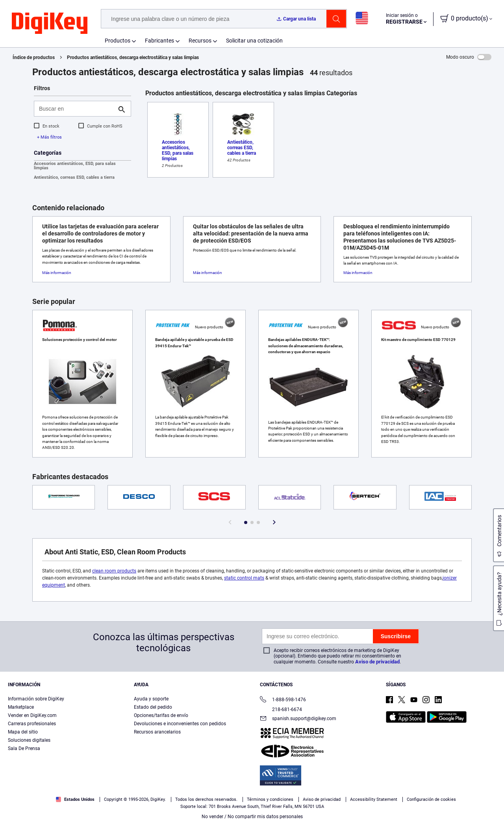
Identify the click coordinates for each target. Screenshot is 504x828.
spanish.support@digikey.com (298, 719)
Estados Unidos (75, 799)
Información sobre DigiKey (36, 699)
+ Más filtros (49, 137)
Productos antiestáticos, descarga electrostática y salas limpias (133, 57)
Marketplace (21, 707)
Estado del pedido (153, 707)
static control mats (244, 578)
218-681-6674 (281, 709)
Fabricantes (159, 41)
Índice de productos (34, 57)
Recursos (200, 41)
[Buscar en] (76, 109)
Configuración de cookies (431, 799)
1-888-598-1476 (283, 700)
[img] (50, 24)
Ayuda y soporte (151, 699)
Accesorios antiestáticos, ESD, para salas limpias (75, 166)
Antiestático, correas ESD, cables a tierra (74, 177)
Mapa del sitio (23, 732)
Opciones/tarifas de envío (161, 715)
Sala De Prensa (24, 748)
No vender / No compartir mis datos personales (252, 817)
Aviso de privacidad (377, 662)
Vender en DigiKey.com (32, 715)
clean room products (114, 571)
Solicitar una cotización (254, 41)
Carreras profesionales (32, 724)
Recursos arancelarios (157, 732)
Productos (118, 41)
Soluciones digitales (29, 740)
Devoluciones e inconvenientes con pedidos (180, 724)
